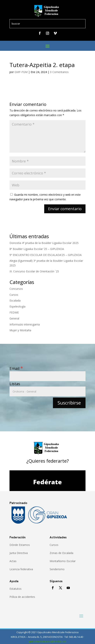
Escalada (15, 300)
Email (16, 368)
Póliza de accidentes (22, 597)
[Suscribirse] (69, 403)
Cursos (14, 295)
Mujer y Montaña (20, 330)
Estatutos (16, 589)
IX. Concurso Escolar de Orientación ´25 (34, 271)
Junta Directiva (19, 553)
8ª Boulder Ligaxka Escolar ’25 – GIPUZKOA (37, 249)
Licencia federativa (21, 569)
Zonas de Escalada (61, 553)
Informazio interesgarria (25, 324)
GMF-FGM (21, 72)
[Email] (47, 376)
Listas (15, 384)
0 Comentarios (59, 72)
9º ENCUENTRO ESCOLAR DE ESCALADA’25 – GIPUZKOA (46, 255)
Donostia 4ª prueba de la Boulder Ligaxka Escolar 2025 (44, 243)
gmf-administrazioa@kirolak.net (47, 641)
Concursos (16, 289)
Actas (13, 561)
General (14, 318)
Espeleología (17, 306)
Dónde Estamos (20, 545)
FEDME (14, 312)
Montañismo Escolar (63, 561)
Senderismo (57, 569)
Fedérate (47, 482)
